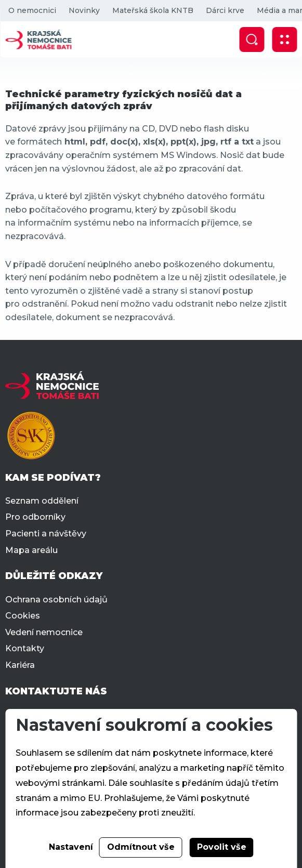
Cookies (23, 616)
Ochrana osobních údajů (56, 600)
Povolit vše (222, 847)
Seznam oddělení (42, 501)
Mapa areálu (31, 550)
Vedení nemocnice (44, 632)
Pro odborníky (35, 517)
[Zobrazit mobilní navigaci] (284, 40)
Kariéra (20, 665)
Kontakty (25, 648)
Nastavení (71, 847)
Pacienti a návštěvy (46, 534)
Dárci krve (225, 10)
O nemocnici (32, 10)
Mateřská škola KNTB (152, 10)
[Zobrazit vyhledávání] (252, 40)
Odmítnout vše (141, 847)
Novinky (84, 10)
